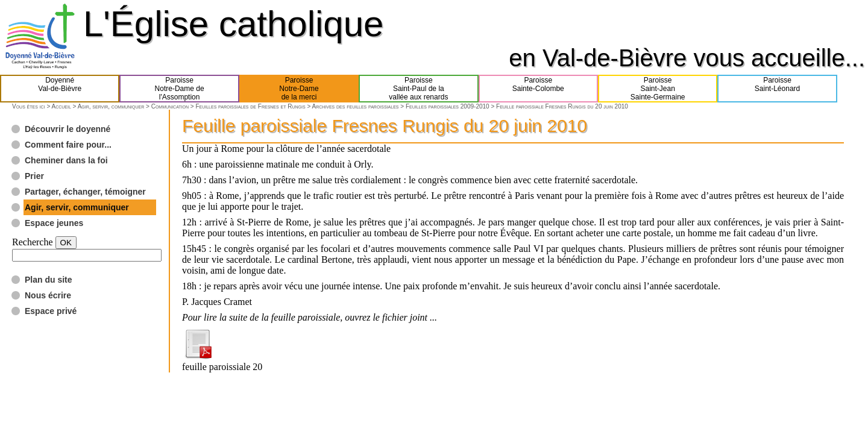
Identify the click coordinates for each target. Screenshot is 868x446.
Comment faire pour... (68, 145)
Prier (34, 176)
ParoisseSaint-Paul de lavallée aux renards (418, 89)
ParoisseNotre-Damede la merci (299, 89)
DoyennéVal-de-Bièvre (60, 89)
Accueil (61, 106)
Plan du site (49, 280)
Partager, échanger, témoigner (85, 192)
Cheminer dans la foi (66, 160)
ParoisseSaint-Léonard (777, 89)
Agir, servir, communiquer (111, 106)
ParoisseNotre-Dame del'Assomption (180, 89)
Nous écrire (48, 295)
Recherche (33, 242)
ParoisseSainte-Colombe (538, 89)
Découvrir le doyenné (68, 129)
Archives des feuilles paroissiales (355, 106)
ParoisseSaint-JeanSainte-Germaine (658, 89)
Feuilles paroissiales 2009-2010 (448, 106)
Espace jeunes (54, 223)
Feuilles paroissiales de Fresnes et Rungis (250, 106)
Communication (170, 106)
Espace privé (51, 311)
